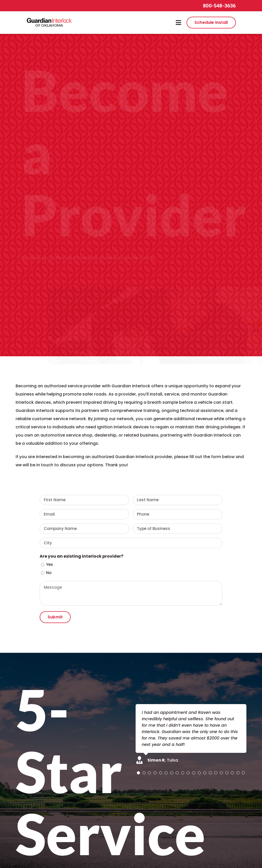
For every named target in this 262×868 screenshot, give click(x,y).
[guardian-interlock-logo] (49, 19)
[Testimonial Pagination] (138, 773)
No (49, 573)
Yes (50, 564)
